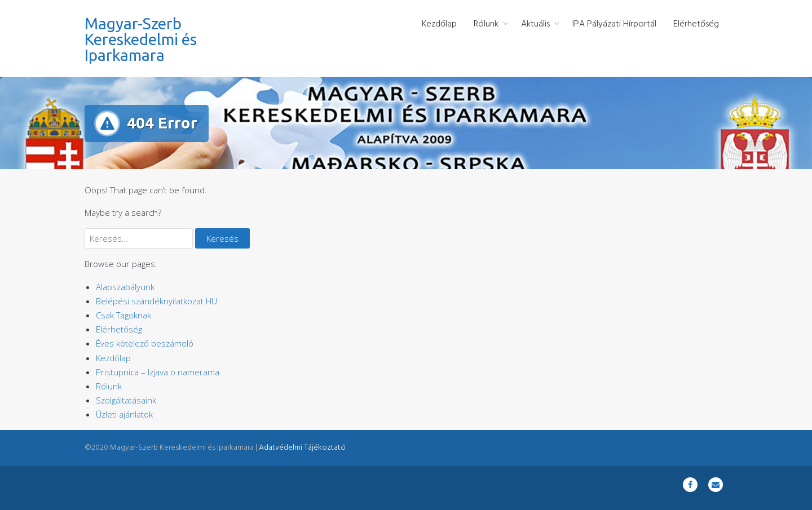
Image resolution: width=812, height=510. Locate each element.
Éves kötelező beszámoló (145, 343)
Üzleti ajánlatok (124, 414)
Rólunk (486, 24)
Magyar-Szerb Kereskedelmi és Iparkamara (141, 39)
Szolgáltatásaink (126, 400)
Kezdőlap (439, 24)
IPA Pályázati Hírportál (614, 24)
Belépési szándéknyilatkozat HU (156, 301)
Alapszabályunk (125, 287)
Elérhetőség (696, 24)
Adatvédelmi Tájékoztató (302, 448)
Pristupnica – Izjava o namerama (158, 372)
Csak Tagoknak (123, 315)
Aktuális (535, 24)
